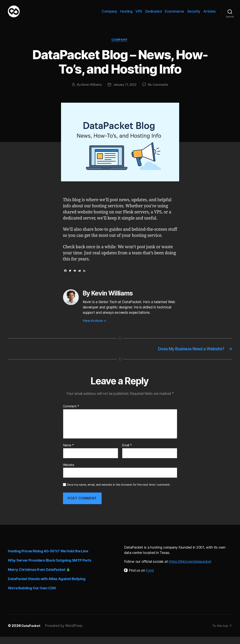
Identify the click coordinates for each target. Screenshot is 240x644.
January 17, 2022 (125, 91)
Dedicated (154, 14)
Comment (71, 414)
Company (109, 14)
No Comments (159, 91)
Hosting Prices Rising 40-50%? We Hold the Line (48, 558)
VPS (139, 14)
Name (68, 453)
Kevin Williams (91, 91)
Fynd (150, 578)
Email (127, 453)
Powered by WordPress (65, 633)
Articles (210, 14)
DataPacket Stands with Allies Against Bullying (47, 586)
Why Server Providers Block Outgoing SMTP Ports (50, 568)
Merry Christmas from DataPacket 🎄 (39, 577)
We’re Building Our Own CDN (32, 595)
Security (194, 14)
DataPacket (31, 633)
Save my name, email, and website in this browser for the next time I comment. (119, 492)
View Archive (95, 327)
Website (69, 472)
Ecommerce (174, 14)
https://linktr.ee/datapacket (190, 569)
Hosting (126, 14)
